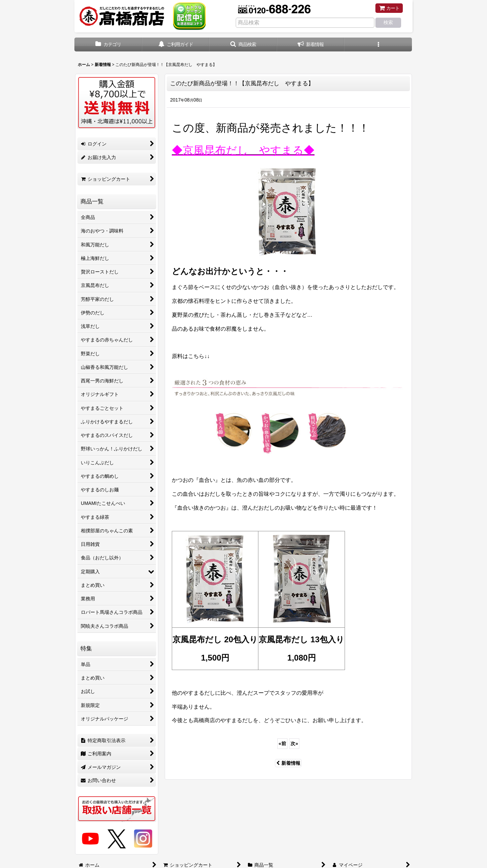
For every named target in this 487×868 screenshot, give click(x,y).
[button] (243, 44)
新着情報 (288, 763)
